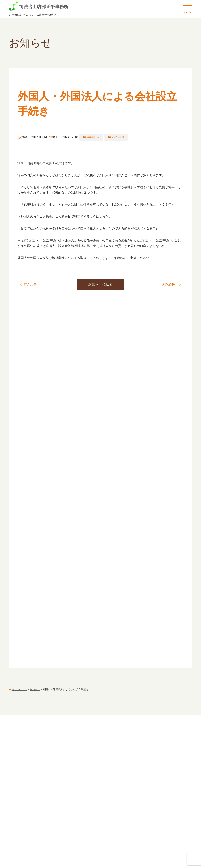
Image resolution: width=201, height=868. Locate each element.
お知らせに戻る (100, 284)
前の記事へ (32, 284)
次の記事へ (169, 284)
